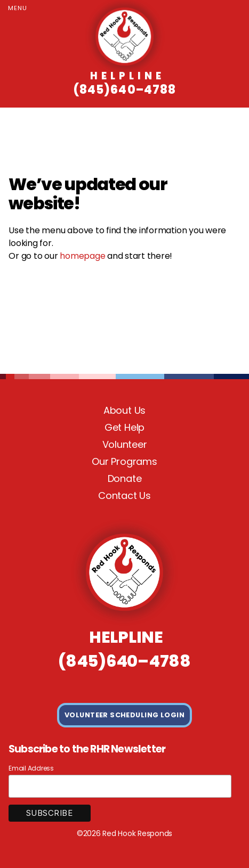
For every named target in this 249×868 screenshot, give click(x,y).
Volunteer (125, 444)
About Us (124, 410)
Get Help (124, 427)
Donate (125, 478)
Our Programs (124, 461)
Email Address (31, 768)
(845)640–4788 (124, 84)
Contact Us (124, 496)
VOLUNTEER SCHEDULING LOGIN (124, 715)
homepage (82, 256)
